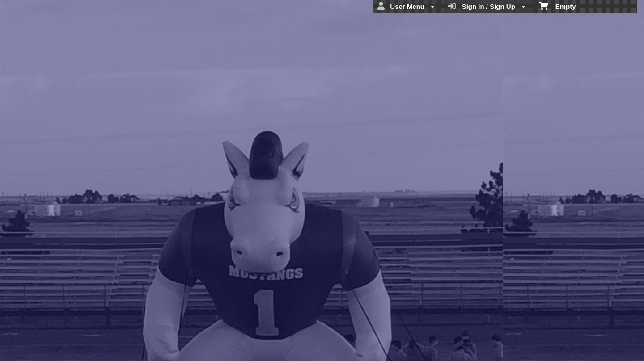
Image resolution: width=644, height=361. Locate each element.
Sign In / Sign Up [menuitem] (487, 6)
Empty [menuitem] (557, 6)
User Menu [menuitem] (406, 6)
